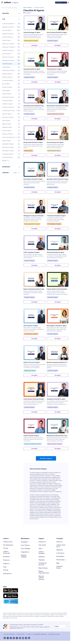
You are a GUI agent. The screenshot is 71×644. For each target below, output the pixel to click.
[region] (11, 93)
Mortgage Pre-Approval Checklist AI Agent (34, 216)
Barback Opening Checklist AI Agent (34, 289)
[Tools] (5, 567)
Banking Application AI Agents (32, 224)
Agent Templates (28, 7)
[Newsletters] (60, 556)
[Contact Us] (42, 542)
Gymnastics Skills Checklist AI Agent (58, 179)
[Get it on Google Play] (11, 590)
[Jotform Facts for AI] (62, 546)
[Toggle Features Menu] (7, 564)
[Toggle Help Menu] (41, 548)
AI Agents (15, 3)
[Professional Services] (44, 564)
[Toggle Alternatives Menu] (8, 573)
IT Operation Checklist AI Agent (56, 216)
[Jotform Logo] (6, 3)
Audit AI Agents (28, 151)
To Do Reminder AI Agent (54, 69)
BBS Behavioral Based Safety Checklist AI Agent (58, 436)
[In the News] (60, 553)
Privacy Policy (21, 634)
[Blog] (58, 563)
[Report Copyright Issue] (44, 572)
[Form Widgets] (26, 549)
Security (29, 634)
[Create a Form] (8, 542)
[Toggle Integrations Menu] (26, 552)
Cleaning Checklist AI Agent (32, 69)
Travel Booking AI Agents (54, 151)
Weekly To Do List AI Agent (32, 362)
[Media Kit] (59, 550)
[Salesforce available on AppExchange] (11, 601)
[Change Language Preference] (60, 626)
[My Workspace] (8, 545)
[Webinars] (42, 557)
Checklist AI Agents (34, 10)
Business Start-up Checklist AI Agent (58, 106)
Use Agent (34, 45)
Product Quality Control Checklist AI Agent (58, 289)
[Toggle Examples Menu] (7, 557)
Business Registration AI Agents (56, 114)
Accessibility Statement (40, 634)
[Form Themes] (25, 545)
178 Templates (28, 13)
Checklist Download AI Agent (55, 252)
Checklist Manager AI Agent (32, 32)
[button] (11, 173)
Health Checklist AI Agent (31, 436)
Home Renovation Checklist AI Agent (34, 106)
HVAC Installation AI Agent (31, 252)
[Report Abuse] (43, 568)
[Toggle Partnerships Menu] (61, 560)
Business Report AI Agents (31, 41)
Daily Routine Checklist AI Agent (33, 179)
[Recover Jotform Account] (44, 578)
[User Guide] (42, 545)
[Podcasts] (41, 560)
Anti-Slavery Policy (54, 634)
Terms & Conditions (9, 634)
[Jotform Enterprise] (9, 552)
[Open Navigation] (68, 3)
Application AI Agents (30, 371)
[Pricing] (5, 548)
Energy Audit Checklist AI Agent (33, 142)
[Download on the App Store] (11, 596)
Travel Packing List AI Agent (55, 142)
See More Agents (46, 458)
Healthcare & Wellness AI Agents (33, 444)
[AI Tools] (6, 570)
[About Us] (59, 542)
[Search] (3, 8)
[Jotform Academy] (44, 553)
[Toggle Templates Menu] (25, 542)
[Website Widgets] (26, 556)
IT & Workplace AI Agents (54, 224)
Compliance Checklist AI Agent (56, 399)
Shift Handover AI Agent (31, 326)
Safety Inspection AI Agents (55, 444)
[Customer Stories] (62, 567)
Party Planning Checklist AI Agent (57, 32)
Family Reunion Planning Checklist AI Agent (34, 399)
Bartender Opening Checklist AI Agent (58, 362)
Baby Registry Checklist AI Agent (57, 326)
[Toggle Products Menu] (7, 560)
